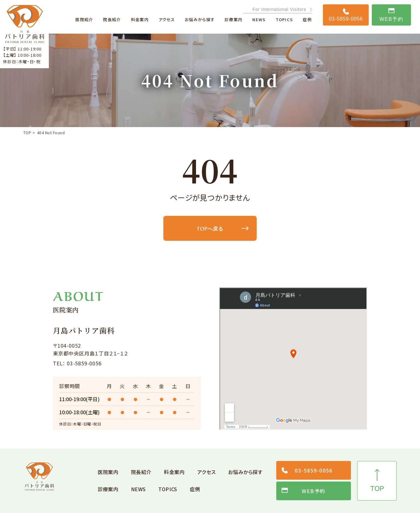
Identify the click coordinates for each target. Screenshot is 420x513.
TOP (27, 133)
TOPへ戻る (210, 228)
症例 (195, 489)
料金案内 (174, 472)
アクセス (207, 472)
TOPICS (168, 489)
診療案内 (108, 489)
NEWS (139, 489)
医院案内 (108, 472)
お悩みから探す (245, 472)
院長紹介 (141, 472)
